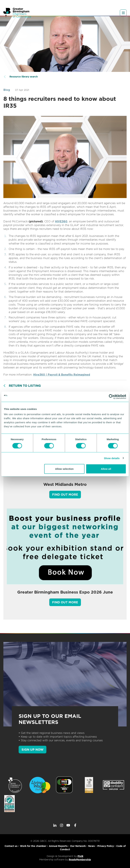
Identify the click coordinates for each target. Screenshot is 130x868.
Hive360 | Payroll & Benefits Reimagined (62, 375)
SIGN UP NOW (32, 750)
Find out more (65, 495)
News (91, 846)
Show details (112, 458)
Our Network (78, 846)
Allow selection (64, 469)
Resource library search (24, 77)
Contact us (11, 846)
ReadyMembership (80, 860)
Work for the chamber (33, 846)
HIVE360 (61, 221)
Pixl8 (80, 856)
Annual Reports (58, 846)
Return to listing (25, 386)
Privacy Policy (106, 846)
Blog (7, 90)
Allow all (106, 469)
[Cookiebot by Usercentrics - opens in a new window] (111, 397)
